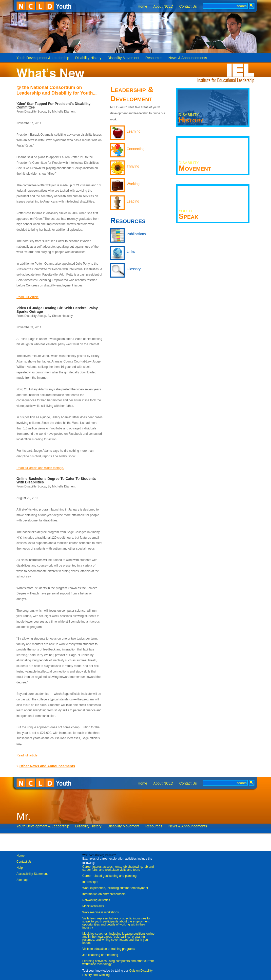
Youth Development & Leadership (43, 58)
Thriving (133, 166)
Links (131, 251)
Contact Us (188, 6)
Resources (154, 58)
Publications (136, 234)
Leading (133, 201)
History (191, 118)
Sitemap (22, 880)
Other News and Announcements (47, 766)
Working (133, 184)
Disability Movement (123, 58)
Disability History (88, 58)
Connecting (136, 149)
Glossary (134, 269)
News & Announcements (188, 58)
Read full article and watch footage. (40, 468)
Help (20, 868)
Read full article (27, 755)
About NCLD (163, 6)
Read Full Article (27, 297)
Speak (188, 214)
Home (142, 6)
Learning (134, 131)
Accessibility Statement (32, 874)
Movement (195, 166)
